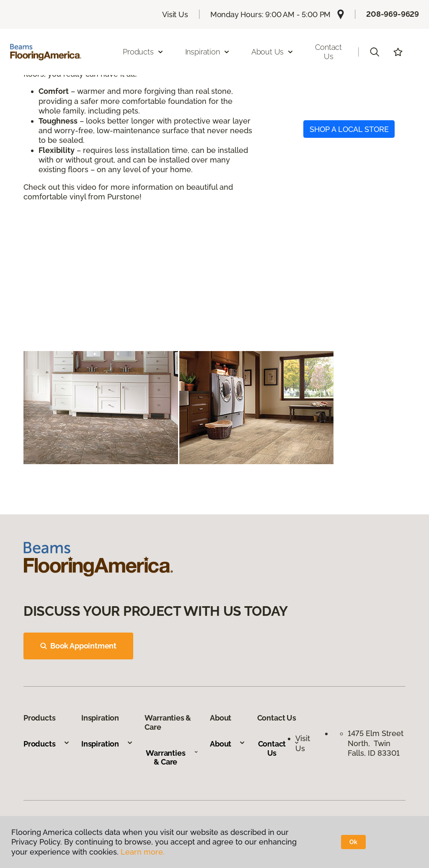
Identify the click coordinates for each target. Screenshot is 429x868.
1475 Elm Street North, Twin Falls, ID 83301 (376, 743)
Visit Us (175, 14)
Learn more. (143, 852)
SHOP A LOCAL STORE (349, 129)
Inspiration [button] (208, 52)
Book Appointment (78, 646)
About (228, 744)
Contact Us (328, 52)
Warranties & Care (172, 758)
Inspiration (107, 744)
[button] (375, 52)
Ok (353, 842)
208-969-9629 (393, 14)
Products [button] (143, 52)
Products (47, 744)
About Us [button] (273, 52)
